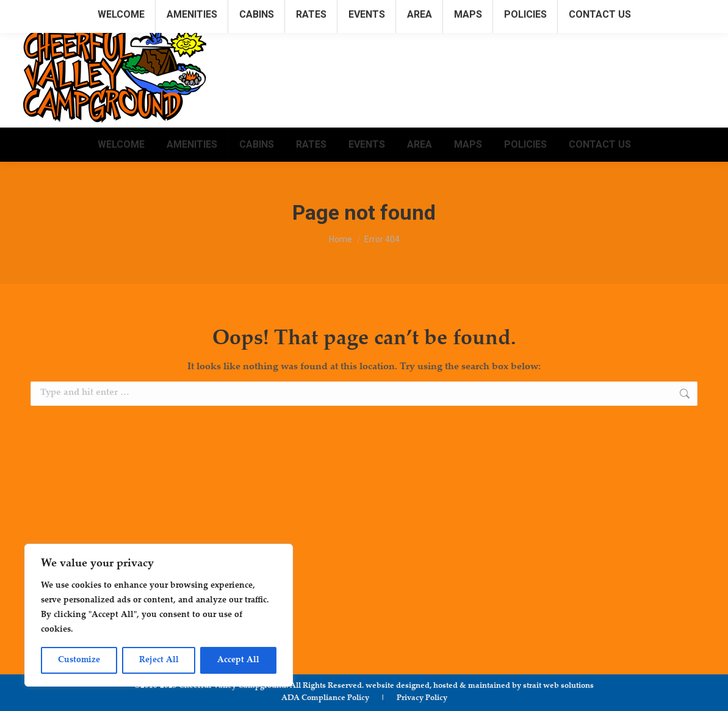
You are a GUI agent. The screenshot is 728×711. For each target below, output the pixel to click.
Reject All (159, 660)
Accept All (238, 660)
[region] (159, 615)
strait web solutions (558, 686)
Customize (79, 660)
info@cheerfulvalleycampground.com (626, 11)
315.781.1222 (511, 11)
